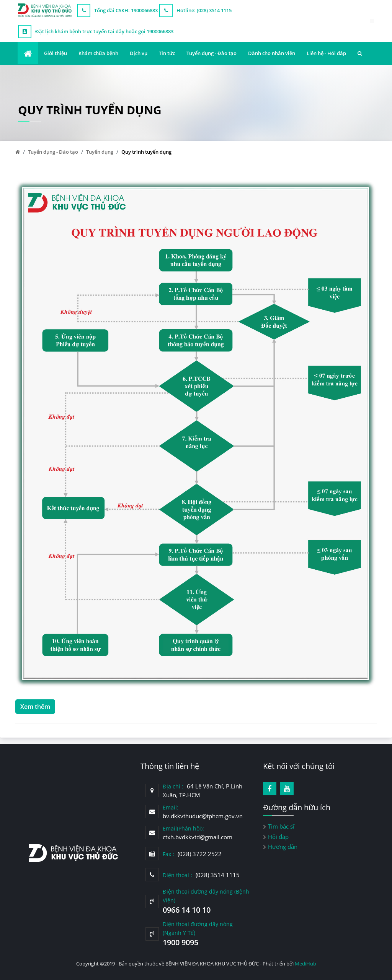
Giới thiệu (56, 53)
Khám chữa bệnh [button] (98, 53)
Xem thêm (35, 691)
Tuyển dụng (100, 152)
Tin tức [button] (167, 53)
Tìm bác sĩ (281, 826)
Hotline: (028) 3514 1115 (204, 10)
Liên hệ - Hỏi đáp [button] (326, 53)
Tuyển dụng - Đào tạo (53, 152)
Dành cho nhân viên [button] (272, 53)
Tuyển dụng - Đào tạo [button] (212, 53)
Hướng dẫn (283, 847)
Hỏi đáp (278, 837)
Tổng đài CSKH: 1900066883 (126, 10)
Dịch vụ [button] (139, 53)
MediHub (305, 964)
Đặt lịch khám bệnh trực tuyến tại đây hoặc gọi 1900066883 (104, 31)
